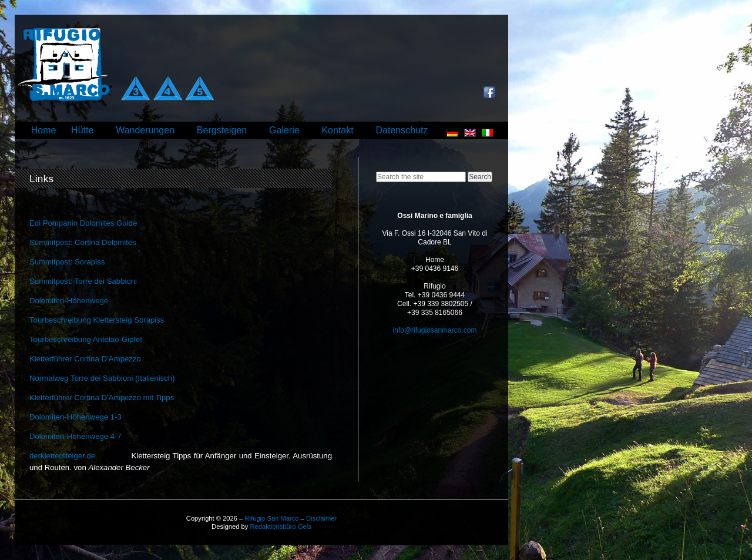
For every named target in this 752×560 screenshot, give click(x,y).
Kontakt (337, 130)
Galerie (284, 130)
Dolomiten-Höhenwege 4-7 (75, 436)
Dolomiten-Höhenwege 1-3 (75, 417)
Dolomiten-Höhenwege (69, 301)
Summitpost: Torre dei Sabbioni (83, 281)
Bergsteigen (222, 130)
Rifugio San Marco (271, 518)
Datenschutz (402, 130)
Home (44, 130)
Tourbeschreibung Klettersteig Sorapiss (97, 320)
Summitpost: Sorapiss (67, 262)
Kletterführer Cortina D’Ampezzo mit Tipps (102, 398)
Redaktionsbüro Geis (280, 527)
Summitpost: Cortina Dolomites (83, 242)
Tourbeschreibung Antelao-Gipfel (85, 339)
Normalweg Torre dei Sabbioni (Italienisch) (102, 378)
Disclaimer (321, 518)
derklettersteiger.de (62, 456)
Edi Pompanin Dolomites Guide (83, 223)
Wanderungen (145, 130)
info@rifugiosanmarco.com (435, 330)
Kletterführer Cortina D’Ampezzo (85, 359)
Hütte (82, 130)
